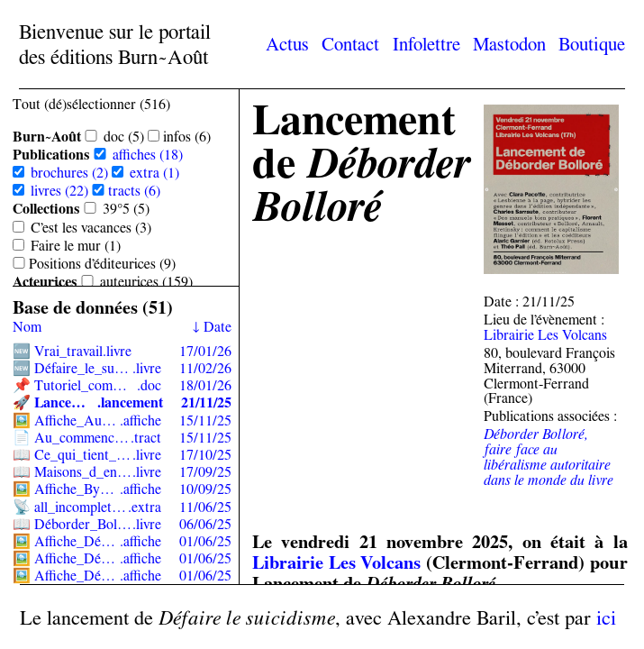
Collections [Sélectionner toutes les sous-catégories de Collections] (46, 209)
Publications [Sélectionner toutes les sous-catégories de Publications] (51, 155)
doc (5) (124, 137)
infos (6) (187, 137)
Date (218, 327)
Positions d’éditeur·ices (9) (102, 264)
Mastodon (509, 44)
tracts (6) (134, 191)
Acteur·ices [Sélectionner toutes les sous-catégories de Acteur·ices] (45, 282)
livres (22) (59, 191)
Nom (27, 327)
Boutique (592, 44)
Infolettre (426, 44)
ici (606, 617)
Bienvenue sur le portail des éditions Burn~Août (115, 44)
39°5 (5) (126, 209)
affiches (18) (148, 155)
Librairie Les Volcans (545, 335)
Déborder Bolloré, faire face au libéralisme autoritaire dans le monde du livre (549, 457)
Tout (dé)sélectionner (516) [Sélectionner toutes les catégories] (91, 104)
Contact (350, 44)
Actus (287, 44)
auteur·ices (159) (146, 282)
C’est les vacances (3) (91, 228)
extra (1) (154, 173)
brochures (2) (69, 173)
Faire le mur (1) (76, 246)
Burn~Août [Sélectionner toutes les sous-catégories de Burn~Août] (47, 137)
